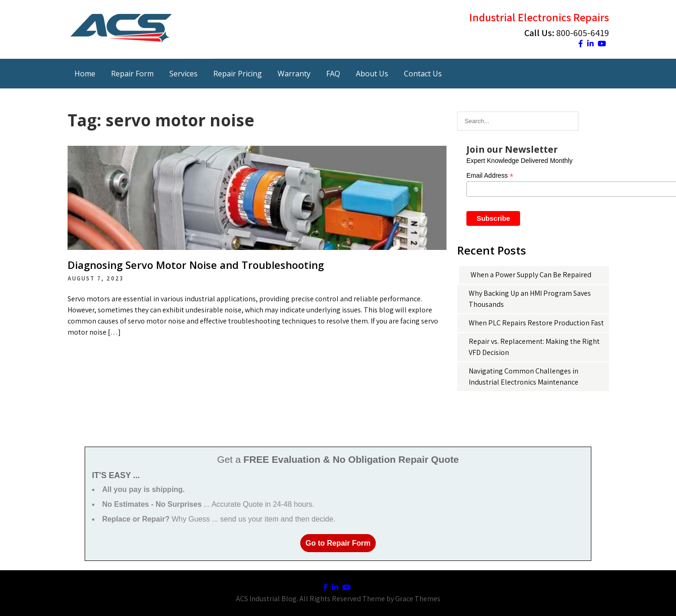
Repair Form (132, 74)
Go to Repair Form (338, 543)
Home (85, 74)
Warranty (294, 74)
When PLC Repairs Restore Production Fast (536, 323)
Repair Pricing (238, 74)
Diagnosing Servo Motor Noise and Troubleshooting (196, 265)
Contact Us (423, 74)
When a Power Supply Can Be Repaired (531, 275)
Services (183, 74)
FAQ (333, 74)
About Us (372, 74)
